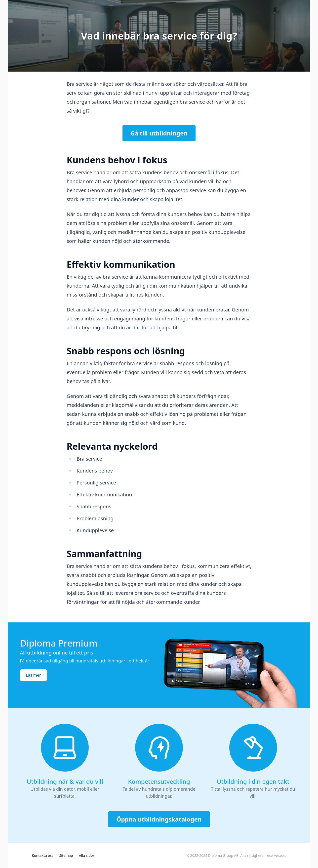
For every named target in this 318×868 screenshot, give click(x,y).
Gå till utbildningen (159, 133)
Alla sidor (86, 855)
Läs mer (33, 675)
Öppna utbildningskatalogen (159, 819)
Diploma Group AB (223, 855)
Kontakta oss (43, 855)
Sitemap (66, 855)
